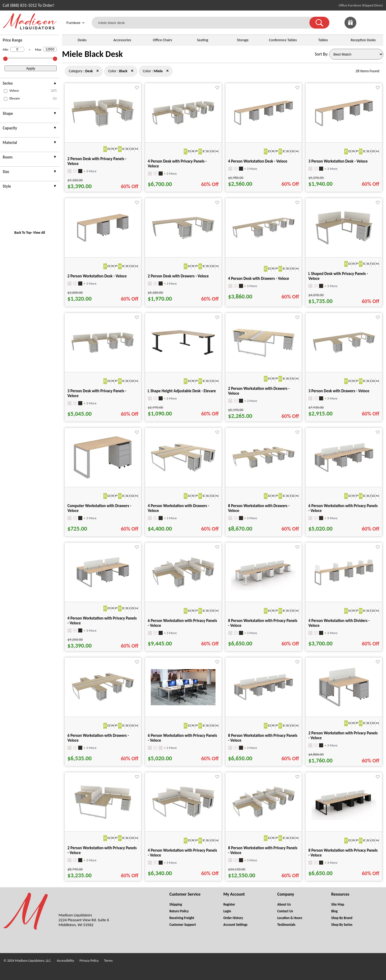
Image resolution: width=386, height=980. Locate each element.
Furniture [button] (76, 23)
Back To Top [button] (23, 233)
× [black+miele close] (98, 71)
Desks (82, 40)
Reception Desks (363, 40)
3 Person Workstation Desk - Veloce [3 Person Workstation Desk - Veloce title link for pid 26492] (338, 161)
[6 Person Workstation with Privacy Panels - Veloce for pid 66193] (183, 587)
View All (39, 233)
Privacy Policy (89, 960)
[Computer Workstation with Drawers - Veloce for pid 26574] (103, 478)
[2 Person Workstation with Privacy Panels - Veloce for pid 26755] (344, 710)
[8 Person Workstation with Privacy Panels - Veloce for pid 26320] (264, 702)
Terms (108, 960)
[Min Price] (17, 49)
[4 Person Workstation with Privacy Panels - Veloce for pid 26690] (103, 589)
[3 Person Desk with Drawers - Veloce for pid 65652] (344, 353)
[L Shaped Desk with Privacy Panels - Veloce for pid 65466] (344, 244)
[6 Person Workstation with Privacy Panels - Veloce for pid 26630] (344, 474)
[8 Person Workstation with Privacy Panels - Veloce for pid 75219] (344, 819)
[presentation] (30, 84)
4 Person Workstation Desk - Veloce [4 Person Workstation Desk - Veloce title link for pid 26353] (258, 161)
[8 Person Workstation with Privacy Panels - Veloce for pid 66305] (264, 817)
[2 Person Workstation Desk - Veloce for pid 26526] (103, 244)
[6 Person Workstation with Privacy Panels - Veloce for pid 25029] (183, 704)
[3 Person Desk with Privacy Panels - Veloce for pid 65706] (103, 353)
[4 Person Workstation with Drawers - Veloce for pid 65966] (183, 470)
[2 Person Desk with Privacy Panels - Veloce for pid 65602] (103, 126)
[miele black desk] (204, 23)
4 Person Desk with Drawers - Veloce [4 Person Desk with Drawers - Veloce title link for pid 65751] (259, 278)
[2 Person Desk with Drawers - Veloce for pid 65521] (183, 238)
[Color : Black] (123, 71)
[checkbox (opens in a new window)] (6, 91)
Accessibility (66, 960)
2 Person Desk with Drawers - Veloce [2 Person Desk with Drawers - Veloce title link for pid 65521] (178, 276)
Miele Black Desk (92, 54)
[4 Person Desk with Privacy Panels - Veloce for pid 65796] (183, 124)
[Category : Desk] (89, 71)
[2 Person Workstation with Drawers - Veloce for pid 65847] (264, 357)
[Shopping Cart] (377, 23)
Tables (323, 40)
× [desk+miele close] (132, 71)
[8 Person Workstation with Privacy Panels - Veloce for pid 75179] (264, 589)
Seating (203, 40)
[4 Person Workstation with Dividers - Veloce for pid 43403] (344, 587)
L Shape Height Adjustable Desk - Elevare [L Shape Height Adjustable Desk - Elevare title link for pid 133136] (182, 391)
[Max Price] (50, 49)
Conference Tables (283, 40)
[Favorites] (364, 27)
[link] (377, 23)
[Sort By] (356, 54)
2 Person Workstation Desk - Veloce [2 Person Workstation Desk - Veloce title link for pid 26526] (97, 276)
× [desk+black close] (167, 71)
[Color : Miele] (158, 71)
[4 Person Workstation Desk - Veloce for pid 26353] (264, 127)
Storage (243, 40)
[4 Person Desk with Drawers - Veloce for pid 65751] (264, 237)
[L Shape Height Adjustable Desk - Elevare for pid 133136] (183, 354)
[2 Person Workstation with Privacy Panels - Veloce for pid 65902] (103, 818)
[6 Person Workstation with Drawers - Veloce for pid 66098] (103, 701)
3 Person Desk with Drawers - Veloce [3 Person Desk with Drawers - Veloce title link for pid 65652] (339, 391)
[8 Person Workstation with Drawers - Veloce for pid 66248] (264, 468)
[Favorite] (137, 88)
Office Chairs (162, 40)
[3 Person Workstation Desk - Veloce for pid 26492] (344, 128)
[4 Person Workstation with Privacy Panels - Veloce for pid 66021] (183, 817)
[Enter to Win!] (350, 27)
